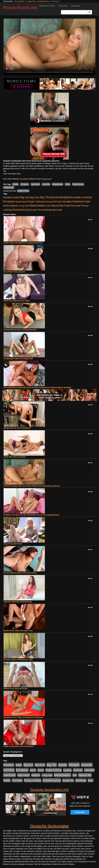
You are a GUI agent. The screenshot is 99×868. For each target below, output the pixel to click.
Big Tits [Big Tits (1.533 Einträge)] (45, 197)
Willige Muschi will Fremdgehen (17, 428)
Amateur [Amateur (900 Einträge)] (8, 197)
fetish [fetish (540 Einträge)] (25, 202)
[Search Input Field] (74, 12)
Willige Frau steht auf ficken (16, 689)
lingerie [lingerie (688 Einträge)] (14, 206)
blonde (15, 184)
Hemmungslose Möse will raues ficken (20, 573)
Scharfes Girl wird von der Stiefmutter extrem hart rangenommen (32, 515)
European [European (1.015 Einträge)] (9, 201)
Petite (68, 184)
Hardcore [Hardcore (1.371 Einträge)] (78, 201)
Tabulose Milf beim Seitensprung (18, 602)
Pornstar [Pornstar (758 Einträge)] (76, 206)
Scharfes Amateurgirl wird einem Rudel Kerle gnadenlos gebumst (32, 486)
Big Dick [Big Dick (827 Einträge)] (35, 197)
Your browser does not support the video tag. (49, 47)
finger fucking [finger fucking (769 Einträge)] (36, 201)
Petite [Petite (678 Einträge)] (67, 206)
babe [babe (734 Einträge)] (17, 197)
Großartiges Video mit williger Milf (18, 359)
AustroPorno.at (44, 1)
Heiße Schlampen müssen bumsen (18, 746)
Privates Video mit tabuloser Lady (18, 660)
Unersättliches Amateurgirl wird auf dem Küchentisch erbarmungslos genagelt (37, 387)
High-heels (35, 184)
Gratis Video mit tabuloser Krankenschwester (23, 243)
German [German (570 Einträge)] (57, 201)
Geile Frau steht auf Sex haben (17, 301)
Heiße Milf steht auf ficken (15, 457)
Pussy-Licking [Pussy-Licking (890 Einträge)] (33, 780)
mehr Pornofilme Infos (12, 174)
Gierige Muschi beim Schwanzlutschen (20, 330)
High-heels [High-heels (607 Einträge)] (24, 775)
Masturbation (58, 184)
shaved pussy (78, 184)
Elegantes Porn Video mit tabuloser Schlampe (23, 717)
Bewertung (76, 6)
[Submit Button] (89, 12)
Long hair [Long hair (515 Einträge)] (24, 206)
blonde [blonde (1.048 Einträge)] (54, 197)
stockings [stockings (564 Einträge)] (47, 210)
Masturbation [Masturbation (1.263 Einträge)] (37, 206)
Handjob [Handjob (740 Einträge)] (67, 201)
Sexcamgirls (19, 1)
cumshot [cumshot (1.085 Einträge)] (87, 197)
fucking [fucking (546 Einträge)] (48, 202)
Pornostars (63, 6)
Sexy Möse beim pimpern (14, 272)
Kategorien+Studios (47, 6)
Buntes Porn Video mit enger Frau (18, 631)
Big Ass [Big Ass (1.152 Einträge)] (25, 197)
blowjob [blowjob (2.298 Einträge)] (64, 197)
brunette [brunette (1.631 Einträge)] (75, 197)
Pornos (55, 1)
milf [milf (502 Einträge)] (48, 206)
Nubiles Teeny (23, 191)
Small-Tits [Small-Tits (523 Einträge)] (36, 210)
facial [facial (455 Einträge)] (18, 202)
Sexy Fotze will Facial (13, 544)
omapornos (31, 1)
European (25, 184)
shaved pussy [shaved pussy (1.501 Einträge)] (21, 210)
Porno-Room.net (20, 8)
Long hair (46, 184)
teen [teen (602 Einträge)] (55, 210)
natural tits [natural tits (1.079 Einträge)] (57, 206)
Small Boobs (9, 187)
